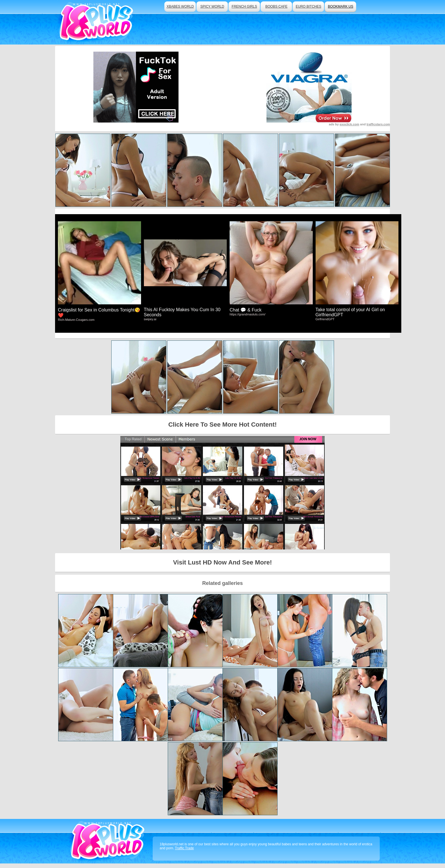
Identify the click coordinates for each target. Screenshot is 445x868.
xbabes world (180, 7)
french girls (244, 7)
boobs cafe (276, 7)
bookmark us (340, 7)
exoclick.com (350, 124)
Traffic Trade (184, 848)
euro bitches (308, 7)
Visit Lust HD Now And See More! (222, 562)
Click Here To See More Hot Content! (222, 424)
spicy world (212, 7)
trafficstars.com (378, 124)
